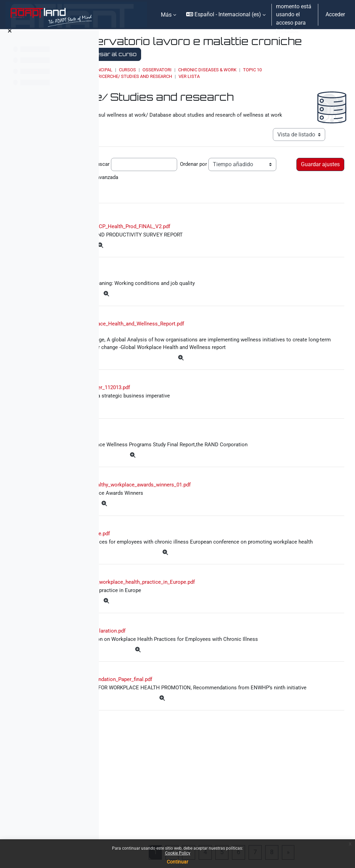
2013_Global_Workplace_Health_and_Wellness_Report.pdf (211, 349)
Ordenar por (124, 186)
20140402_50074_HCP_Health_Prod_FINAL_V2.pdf (209, 248)
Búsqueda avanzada (135, 197)
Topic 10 (329, 70)
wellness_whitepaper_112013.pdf (188, 424)
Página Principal (170, 70)
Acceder (335, 14)
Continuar (177, 862)
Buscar (197, 173)
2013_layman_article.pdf (175, 592)
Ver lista (266, 76)
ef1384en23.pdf (167, 298)
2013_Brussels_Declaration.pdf (184, 709)
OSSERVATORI (234, 70)
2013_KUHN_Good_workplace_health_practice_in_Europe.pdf (221, 658)
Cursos (204, 70)
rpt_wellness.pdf (167, 474)
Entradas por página (134, 173)
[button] (226, 15)
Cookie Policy (178, 853)
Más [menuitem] (166, 15)
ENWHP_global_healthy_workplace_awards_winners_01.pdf (219, 541)
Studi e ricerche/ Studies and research (203, 76)
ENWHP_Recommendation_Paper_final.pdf (196, 775)
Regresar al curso (239, 54)
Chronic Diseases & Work (284, 70)
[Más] (197, 268)
